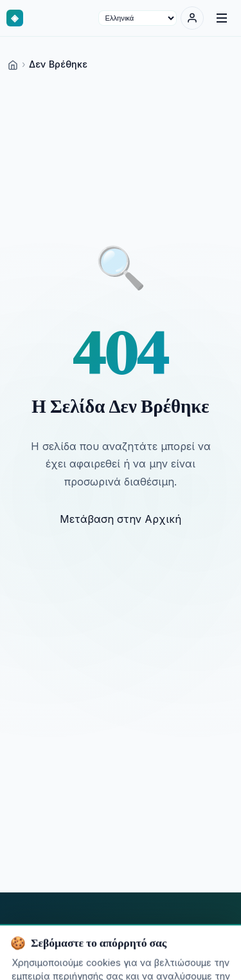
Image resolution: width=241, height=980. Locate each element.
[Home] (13, 64)
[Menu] (222, 18)
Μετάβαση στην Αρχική (121, 519)
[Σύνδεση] (192, 18)
